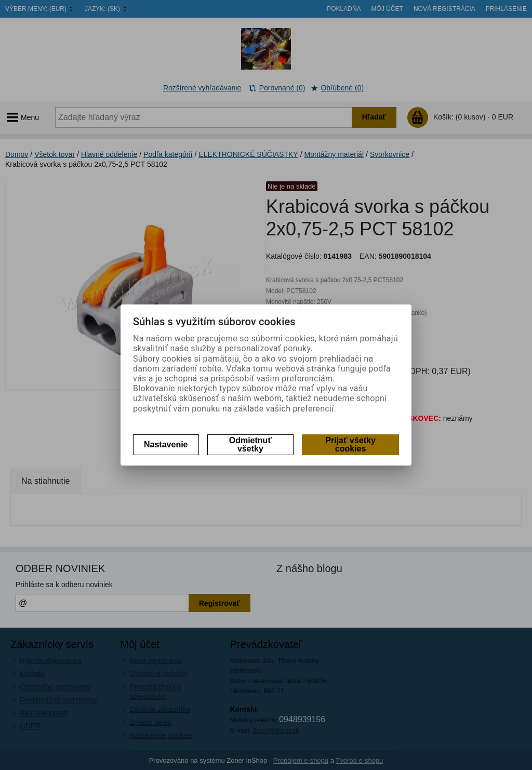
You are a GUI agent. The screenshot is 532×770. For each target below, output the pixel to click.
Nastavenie (166, 444)
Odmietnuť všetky (250, 444)
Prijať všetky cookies (350, 444)
